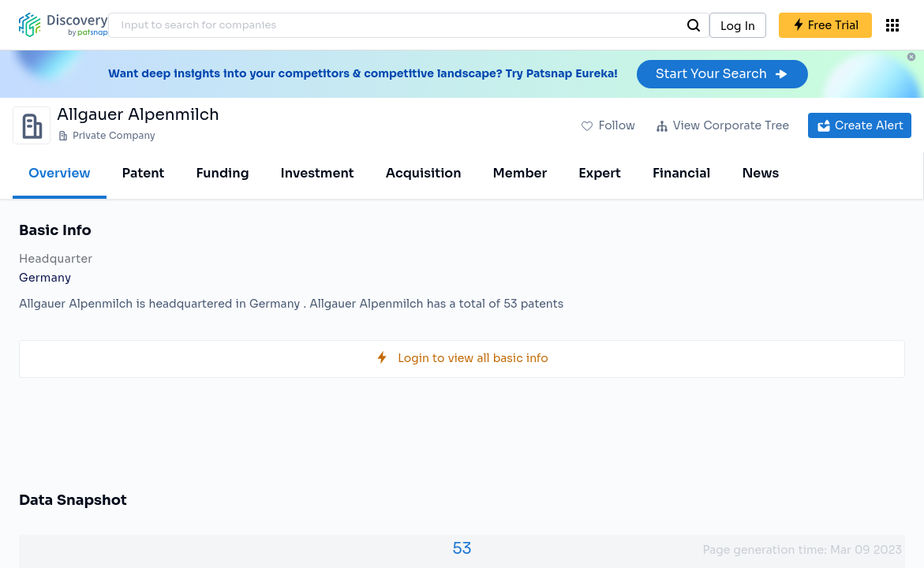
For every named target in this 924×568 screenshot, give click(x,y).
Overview (60, 173)
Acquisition (424, 173)
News (760, 173)
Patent (144, 173)
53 (462, 549)
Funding (222, 173)
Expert (600, 173)
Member (520, 173)
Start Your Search (722, 74)
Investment (318, 173)
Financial (681, 173)
